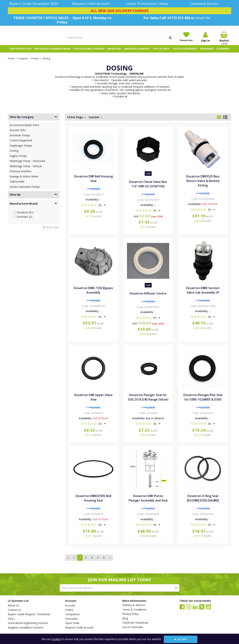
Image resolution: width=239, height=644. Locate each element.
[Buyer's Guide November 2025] (34, 4)
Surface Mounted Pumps (25, 191)
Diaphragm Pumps (21, 149)
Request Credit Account (79, 628)
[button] (93, 209)
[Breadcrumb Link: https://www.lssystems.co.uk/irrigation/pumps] (35, 62)
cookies (56, 639)
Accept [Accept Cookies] (181, 639)
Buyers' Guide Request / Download (29, 614)
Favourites (72, 619)
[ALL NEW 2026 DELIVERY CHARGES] (119, 11)
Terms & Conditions (134, 610)
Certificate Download (135, 623)
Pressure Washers (21, 175)
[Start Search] (171, 38)
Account (70, 605)
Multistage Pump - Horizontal (27, 165)
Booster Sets (18, 134)
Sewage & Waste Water (24, 180)
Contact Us (15, 610)
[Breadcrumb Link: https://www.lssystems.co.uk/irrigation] (23, 62)
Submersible (17, 186)
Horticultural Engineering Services (28, 623)
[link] (182, 607)
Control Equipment (21, 144)
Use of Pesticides (133, 627)
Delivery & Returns (134, 605)
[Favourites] (186, 37)
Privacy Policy (131, 614)
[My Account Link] (205, 37)
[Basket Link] (224, 38)
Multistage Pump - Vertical (26, 170)
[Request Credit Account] (91, 4)
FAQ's (11, 619)
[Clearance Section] (205, 4)
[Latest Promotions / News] (148, 4)
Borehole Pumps (20, 139)
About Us (13, 605)
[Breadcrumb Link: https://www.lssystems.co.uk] (11, 62)
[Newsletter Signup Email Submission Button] (176, 588)
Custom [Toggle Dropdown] (94, 121)
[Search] (116, 38)
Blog (125, 618)
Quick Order (72, 623)
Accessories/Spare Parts (24, 129)
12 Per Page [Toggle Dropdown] (75, 121)
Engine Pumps (18, 160)
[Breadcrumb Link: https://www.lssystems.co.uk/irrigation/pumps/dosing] (46, 62)
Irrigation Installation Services (26, 628)
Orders (69, 610)
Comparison (73, 614)
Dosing (14, 155)
